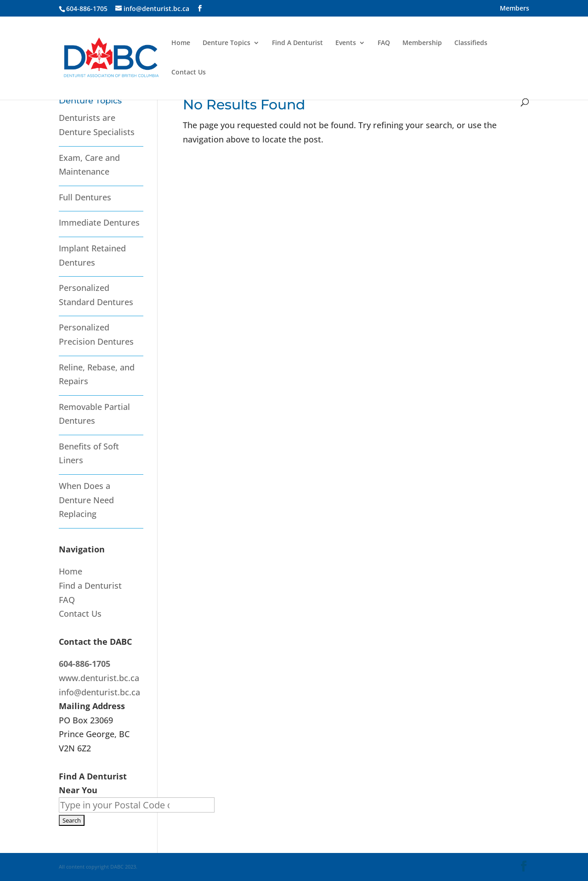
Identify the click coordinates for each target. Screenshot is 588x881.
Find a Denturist (90, 585)
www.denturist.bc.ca (99, 678)
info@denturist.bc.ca (99, 692)
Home (181, 43)
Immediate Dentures (99, 222)
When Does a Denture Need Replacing (86, 500)
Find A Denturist (297, 43)
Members (514, 9)
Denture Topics (226, 43)
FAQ (384, 43)
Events (346, 43)
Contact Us (189, 73)
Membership (422, 43)
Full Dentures (85, 197)
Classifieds (471, 43)
